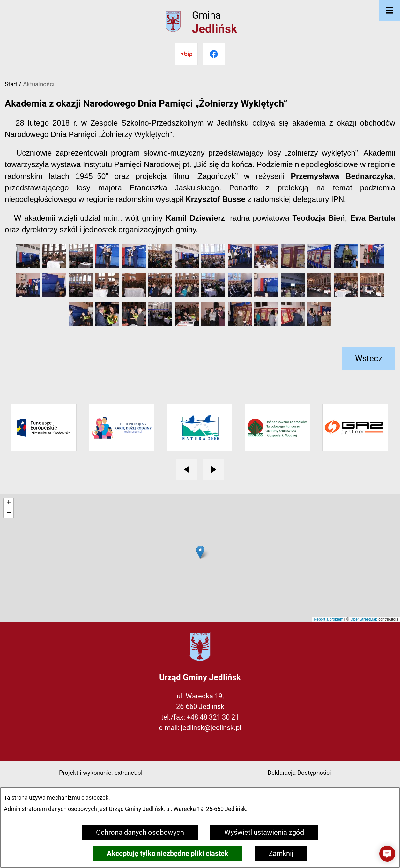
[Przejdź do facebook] (214, 54)
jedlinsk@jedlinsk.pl (211, 728)
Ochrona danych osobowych (140, 832)
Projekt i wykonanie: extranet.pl (101, 773)
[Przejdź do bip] (186, 54)
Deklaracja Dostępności (299, 773)
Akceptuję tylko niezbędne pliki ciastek (168, 853)
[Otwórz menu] (389, 11)
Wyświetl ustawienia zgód (264, 832)
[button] (28, 265)
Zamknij (281, 853)
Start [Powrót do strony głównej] (11, 84)
